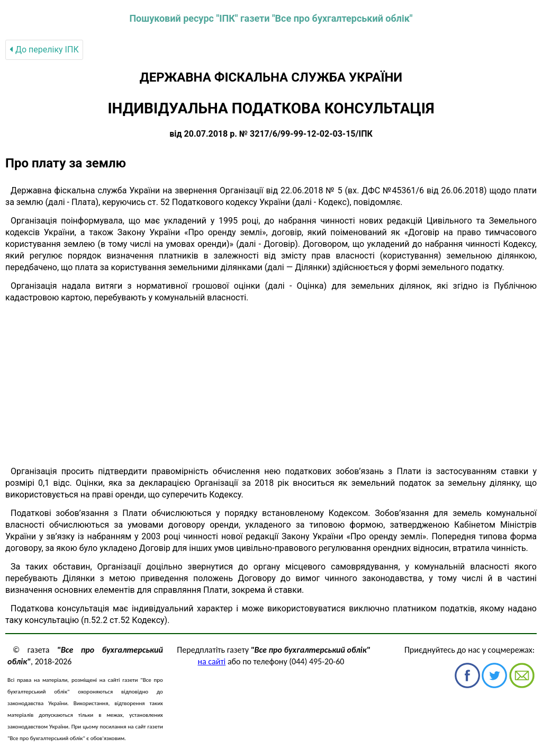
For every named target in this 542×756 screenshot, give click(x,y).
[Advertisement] (271, 385)
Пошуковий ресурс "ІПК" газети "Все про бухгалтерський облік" (271, 18)
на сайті (212, 661)
